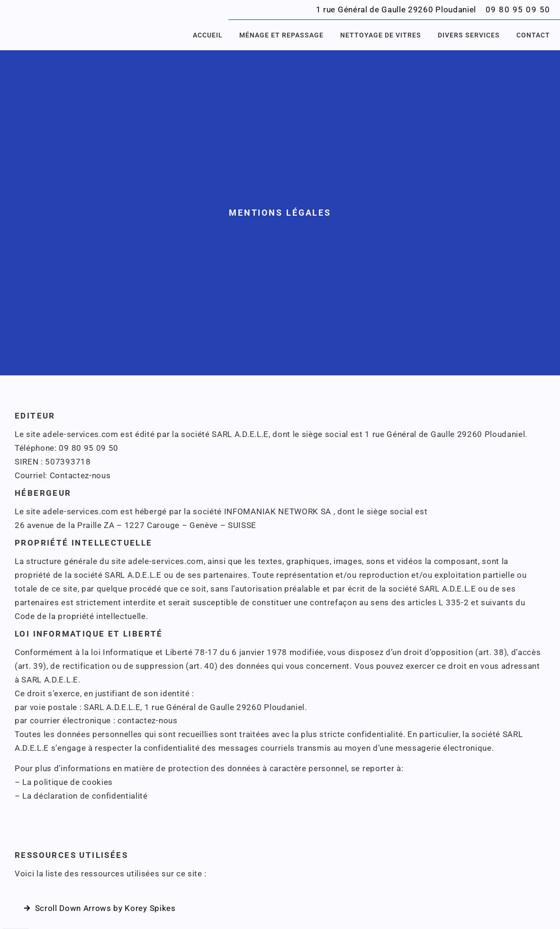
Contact (533, 35)
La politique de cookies (68, 782)
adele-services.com (80, 434)
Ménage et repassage (281, 35)
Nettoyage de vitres (381, 35)
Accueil (208, 35)
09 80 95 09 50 (518, 9)
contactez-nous (148, 720)
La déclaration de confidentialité (85, 796)
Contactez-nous (80, 475)
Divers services (469, 35)
